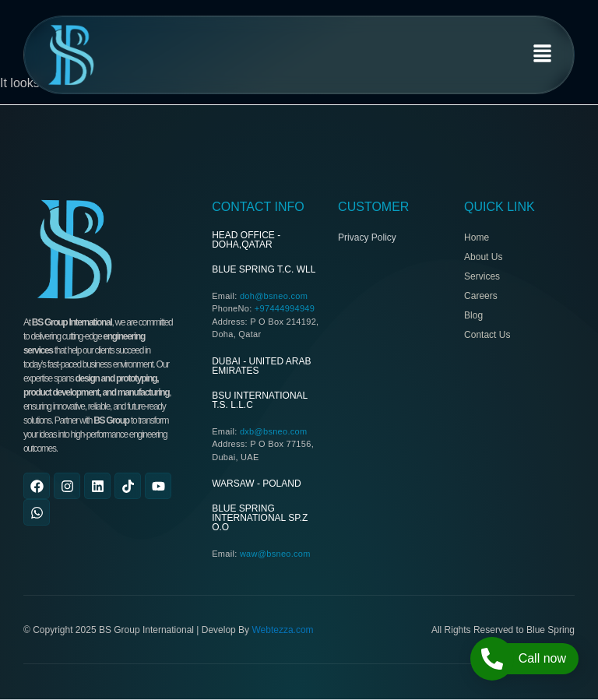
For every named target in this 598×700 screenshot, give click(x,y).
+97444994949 (285, 308)
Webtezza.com (282, 630)
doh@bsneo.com (274, 296)
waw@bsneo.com (275, 554)
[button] (543, 55)
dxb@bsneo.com (274, 431)
